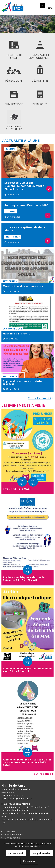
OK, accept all (16, 853)
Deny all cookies (42, 853)
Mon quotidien (12, 838)
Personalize (29, 861)
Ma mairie (10, 832)
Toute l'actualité (40, 398)
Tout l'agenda (42, 774)
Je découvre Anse (14, 835)
